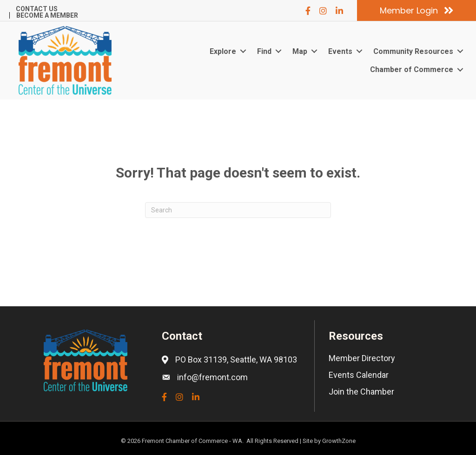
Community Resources (413, 51)
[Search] (238, 210)
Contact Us (37, 9)
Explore (223, 51)
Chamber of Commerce (412, 69)
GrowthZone (339, 441)
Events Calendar (359, 375)
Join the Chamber (361, 392)
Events (340, 51)
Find (264, 51)
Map (300, 51)
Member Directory (362, 358)
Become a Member (47, 15)
